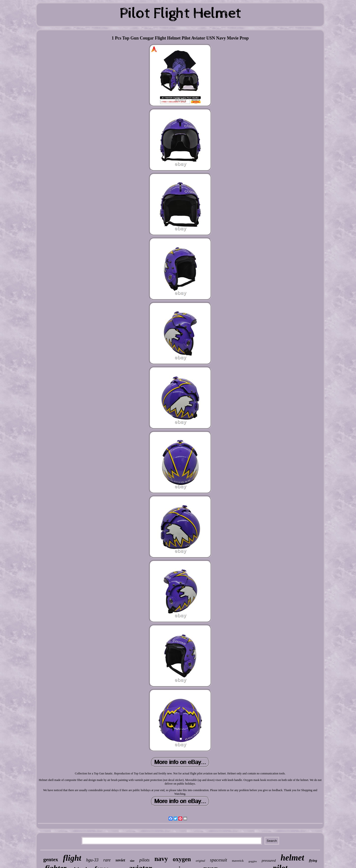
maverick (238, 861)
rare (107, 860)
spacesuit (218, 860)
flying (313, 861)
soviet (120, 860)
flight (72, 858)
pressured (269, 860)
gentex (51, 859)
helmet (292, 858)
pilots (144, 860)
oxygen (182, 859)
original (201, 861)
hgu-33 (92, 860)
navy (161, 859)
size (132, 861)
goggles (253, 861)
